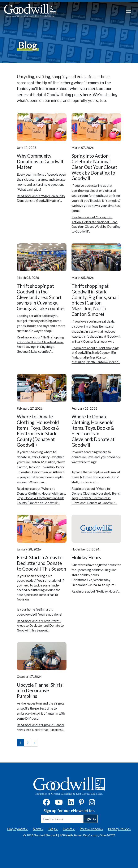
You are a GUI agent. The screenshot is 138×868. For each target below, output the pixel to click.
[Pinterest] (81, 803)
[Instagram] (92, 803)
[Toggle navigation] (128, 11)
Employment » (17, 829)
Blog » (53, 829)
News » (38, 829)
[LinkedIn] (71, 803)
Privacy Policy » (119, 829)
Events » (69, 829)
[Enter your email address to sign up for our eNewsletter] (62, 819)
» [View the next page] (35, 743)
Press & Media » (91, 829)
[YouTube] (59, 803)
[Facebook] (46, 803)
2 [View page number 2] (28, 743)
